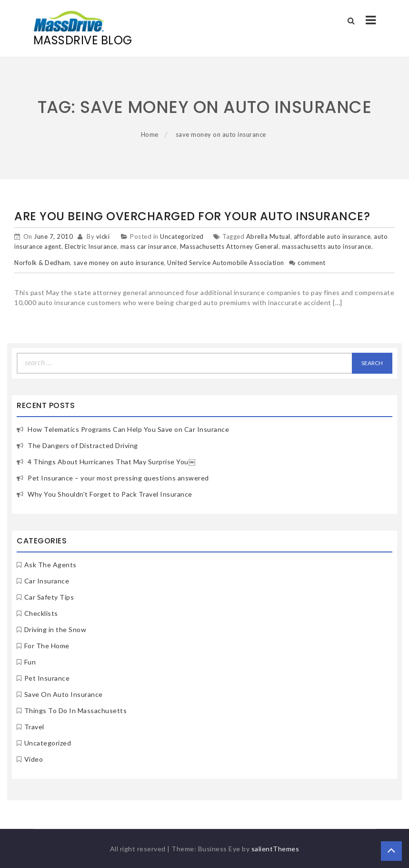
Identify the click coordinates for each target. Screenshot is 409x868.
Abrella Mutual (268, 236)
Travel (34, 727)
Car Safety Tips (49, 597)
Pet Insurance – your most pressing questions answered (118, 478)
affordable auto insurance (332, 236)
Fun (30, 662)
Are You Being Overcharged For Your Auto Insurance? (192, 216)
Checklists (41, 613)
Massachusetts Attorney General (229, 246)
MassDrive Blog (83, 40)
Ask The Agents (50, 565)
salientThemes (275, 849)
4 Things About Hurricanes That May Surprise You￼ (111, 462)
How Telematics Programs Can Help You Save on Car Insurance (128, 429)
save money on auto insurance (119, 263)
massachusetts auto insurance (327, 246)
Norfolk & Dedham (42, 263)
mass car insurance (149, 246)
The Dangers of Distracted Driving (83, 445)
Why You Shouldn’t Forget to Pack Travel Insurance (110, 494)
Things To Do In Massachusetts (76, 710)
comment (312, 263)
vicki (103, 236)
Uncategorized (182, 236)
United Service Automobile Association (226, 263)
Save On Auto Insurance (64, 694)
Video (34, 759)
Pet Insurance (47, 678)
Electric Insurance (91, 246)
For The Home (47, 646)
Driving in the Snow (55, 629)
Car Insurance (47, 581)
